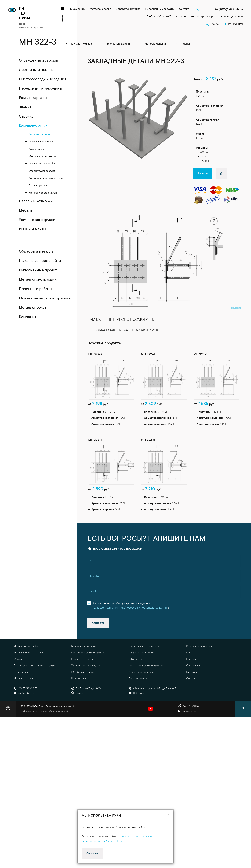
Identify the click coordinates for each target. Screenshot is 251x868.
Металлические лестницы (29, 653)
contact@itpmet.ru (232, 17)
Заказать (203, 173)
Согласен (92, 854)
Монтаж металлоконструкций (88, 653)
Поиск (77, 693)
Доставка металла (139, 679)
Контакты (185, 9)
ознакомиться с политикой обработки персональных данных (131, 608)
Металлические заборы (27, 646)
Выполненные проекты (160, 9)
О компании (78, 9)
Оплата (191, 679)
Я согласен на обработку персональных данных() (131, 606)
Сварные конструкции (141, 653)
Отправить (98, 623)
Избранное (137, 693)
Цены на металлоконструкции (146, 666)
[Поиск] (243, 709)
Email (93, 592)
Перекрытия (21, 672)
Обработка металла (128, 9)
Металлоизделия (100, 9)
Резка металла (80, 679)
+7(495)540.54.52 (229, 10)
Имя (92, 561)
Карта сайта (191, 706)
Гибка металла (137, 659)
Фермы (18, 659)
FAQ (189, 653)
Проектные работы (82, 659)
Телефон (95, 576)
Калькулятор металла (141, 672)
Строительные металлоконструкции (35, 666)
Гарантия (192, 672)
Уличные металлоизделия (86, 666)
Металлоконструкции (84, 646)
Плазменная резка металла (144, 646)
